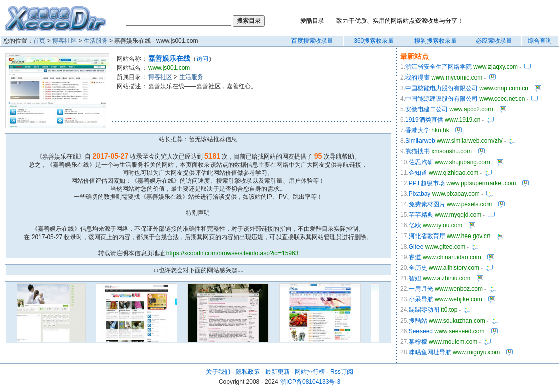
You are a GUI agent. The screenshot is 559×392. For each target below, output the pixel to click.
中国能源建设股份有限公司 (442, 99)
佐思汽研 (421, 162)
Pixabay (420, 194)
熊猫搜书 (417, 151)
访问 (202, 59)
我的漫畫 (417, 77)
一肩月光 (421, 289)
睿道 (415, 257)
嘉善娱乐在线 (169, 58)
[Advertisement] (245, 106)
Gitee (416, 247)
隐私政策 (248, 372)
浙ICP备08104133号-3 (310, 382)
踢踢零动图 (424, 310)
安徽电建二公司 (427, 109)
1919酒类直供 (424, 120)
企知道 (418, 173)
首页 (39, 41)
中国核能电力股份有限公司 (442, 88)
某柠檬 (418, 342)
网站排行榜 (310, 372)
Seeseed (421, 331)
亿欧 (415, 225)
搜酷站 (418, 321)
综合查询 (540, 41)
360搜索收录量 (374, 41)
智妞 (415, 278)
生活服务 (96, 41)
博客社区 (64, 41)
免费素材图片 (427, 204)
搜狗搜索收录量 (436, 41)
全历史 (418, 268)
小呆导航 (421, 299)
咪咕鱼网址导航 (430, 352)
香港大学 (417, 130)
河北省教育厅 (427, 236)
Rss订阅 (342, 372)
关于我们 (218, 372)
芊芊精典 (421, 215)
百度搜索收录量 (312, 41)
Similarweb (420, 141)
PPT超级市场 (427, 183)
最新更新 (277, 372)
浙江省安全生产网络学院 (439, 67)
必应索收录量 (494, 41)
